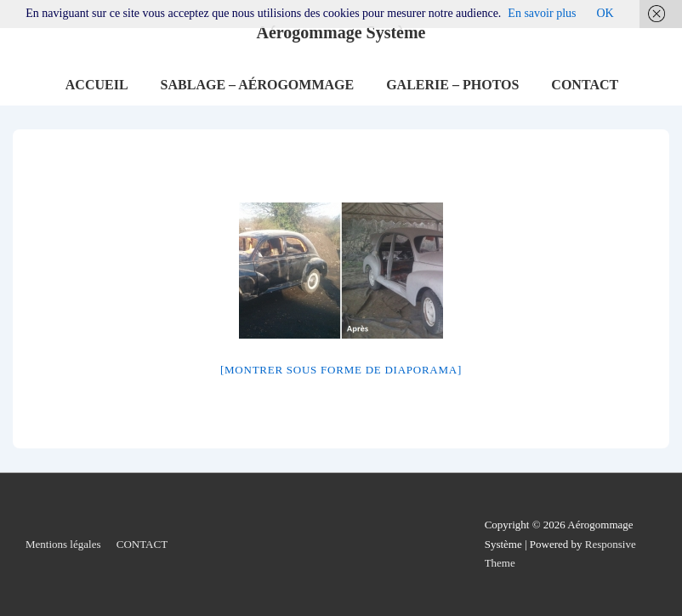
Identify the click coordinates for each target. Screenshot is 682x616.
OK (605, 13)
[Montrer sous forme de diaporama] (341, 370)
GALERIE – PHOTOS (452, 85)
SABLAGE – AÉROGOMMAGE (258, 85)
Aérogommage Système (341, 32)
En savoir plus (542, 13)
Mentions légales (63, 544)
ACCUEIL (97, 85)
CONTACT (585, 85)
